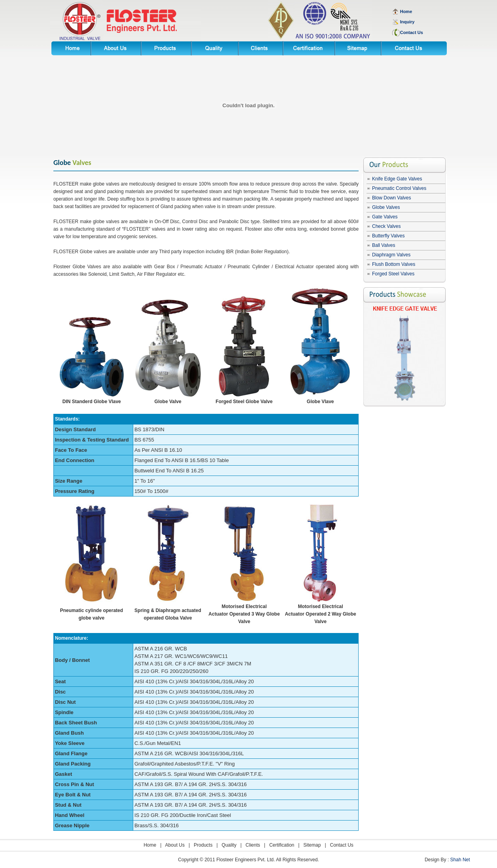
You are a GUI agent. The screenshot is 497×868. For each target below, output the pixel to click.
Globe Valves (386, 207)
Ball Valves (384, 245)
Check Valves (386, 226)
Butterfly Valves (388, 236)
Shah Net (460, 860)
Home (150, 845)
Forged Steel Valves (393, 274)
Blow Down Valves (391, 198)
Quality (229, 845)
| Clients (248, 845)
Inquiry (407, 22)
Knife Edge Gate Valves (397, 179)
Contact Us (342, 845)
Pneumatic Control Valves (399, 188)
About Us (175, 845)
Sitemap (312, 845)
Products (203, 845)
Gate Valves (385, 217)
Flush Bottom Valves (394, 264)
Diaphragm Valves (391, 255)
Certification (282, 845)
